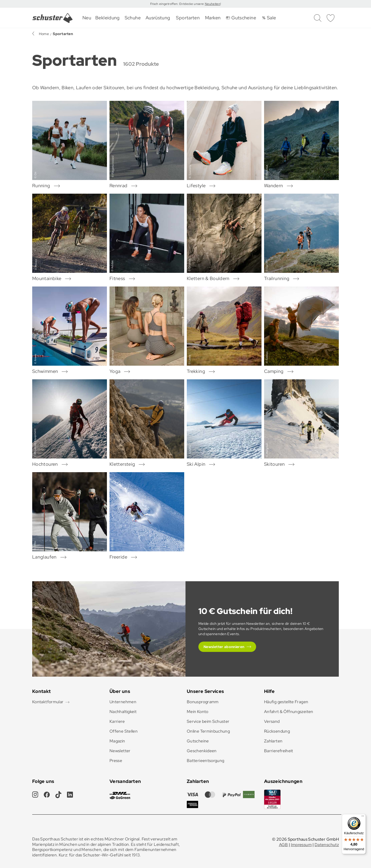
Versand (272, 721)
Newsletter (120, 751)
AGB (284, 845)
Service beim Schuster (208, 721)
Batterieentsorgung (205, 761)
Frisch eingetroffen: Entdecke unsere (178, 4)
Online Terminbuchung (208, 731)
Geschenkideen (202, 751)
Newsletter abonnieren (224, 647)
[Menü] (363, 817)
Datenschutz (327, 845)
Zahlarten (273, 741)
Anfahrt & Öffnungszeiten (289, 712)
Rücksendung (277, 731)
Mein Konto (198, 712)
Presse (116, 761)
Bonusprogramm (203, 702)
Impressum (301, 845)
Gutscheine (198, 741)
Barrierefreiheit (279, 751)
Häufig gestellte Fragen (286, 702)
